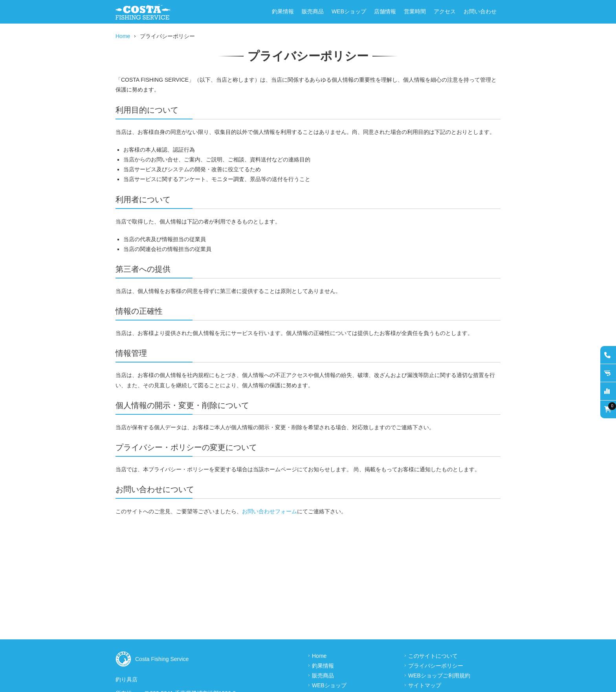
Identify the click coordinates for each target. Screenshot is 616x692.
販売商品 (313, 11)
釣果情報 (283, 11)
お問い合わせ (480, 11)
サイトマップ (425, 685)
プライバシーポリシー (436, 666)
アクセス (445, 11)
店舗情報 (385, 11)
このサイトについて (433, 656)
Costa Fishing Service (162, 659)
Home (123, 36)
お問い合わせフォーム (269, 511)
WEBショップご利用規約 (439, 676)
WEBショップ (349, 11)
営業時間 (415, 11)
